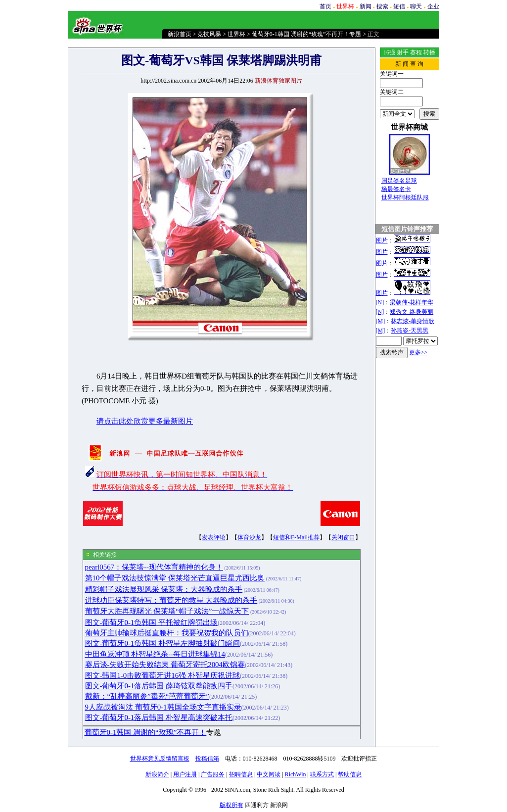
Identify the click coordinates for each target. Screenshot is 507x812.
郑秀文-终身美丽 (412, 312)
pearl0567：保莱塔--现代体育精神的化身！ (154, 567)
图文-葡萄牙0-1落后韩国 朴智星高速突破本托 (159, 717)
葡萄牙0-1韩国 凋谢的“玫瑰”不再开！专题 (307, 34)
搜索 (382, 6)
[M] (381, 321)
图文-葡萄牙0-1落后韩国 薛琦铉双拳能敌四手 (159, 686)
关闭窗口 (343, 537)
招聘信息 (241, 774)
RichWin (296, 774)
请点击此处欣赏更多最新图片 (145, 421)
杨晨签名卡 (396, 189)
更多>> (418, 352)
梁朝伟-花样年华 (412, 302)
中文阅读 (269, 774)
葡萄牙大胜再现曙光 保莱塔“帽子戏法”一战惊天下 (167, 611)
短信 (399, 6)
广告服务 (213, 774)
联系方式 (322, 774)
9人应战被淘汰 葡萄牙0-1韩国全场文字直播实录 (163, 707)
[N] (380, 302)
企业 (433, 6)
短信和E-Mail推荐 (296, 537)
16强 (389, 52)
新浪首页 (180, 34)
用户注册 (185, 774)
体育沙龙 (249, 537)
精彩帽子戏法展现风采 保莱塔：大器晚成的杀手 (164, 589)
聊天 (416, 6)
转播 (429, 52)
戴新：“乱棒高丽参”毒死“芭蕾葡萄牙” (147, 696)
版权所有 (231, 805)
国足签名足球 (399, 181)
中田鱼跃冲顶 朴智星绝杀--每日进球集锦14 (155, 654)
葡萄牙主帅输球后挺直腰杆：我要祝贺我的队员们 (167, 633)
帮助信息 (350, 774)
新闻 (366, 6)
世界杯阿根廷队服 (405, 197)
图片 (382, 240)
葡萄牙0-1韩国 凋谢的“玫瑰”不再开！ (146, 732)
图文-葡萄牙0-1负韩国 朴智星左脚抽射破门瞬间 (163, 643)
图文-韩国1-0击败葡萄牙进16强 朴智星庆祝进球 (162, 675)
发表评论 (214, 537)
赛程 (416, 52)
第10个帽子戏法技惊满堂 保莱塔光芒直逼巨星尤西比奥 (175, 578)
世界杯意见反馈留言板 (160, 759)
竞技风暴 (209, 34)
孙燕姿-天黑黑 (410, 331)
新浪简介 (157, 774)
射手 (403, 52)
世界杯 (236, 34)
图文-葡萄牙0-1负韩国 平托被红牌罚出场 (152, 622)
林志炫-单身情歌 (413, 321)
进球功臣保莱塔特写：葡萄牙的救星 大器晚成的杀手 (171, 600)
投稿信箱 (207, 759)
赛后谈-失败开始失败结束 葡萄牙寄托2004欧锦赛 (165, 665)
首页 (325, 6)
